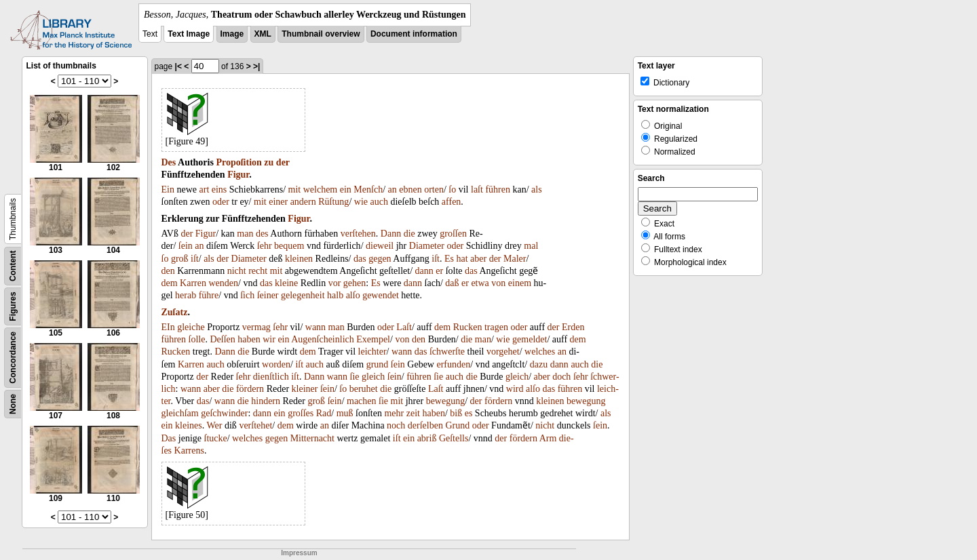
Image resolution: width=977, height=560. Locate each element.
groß (180, 259)
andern (303, 202)
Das (169, 438)
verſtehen (358, 234)
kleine (286, 283)
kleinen (299, 259)
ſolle (197, 339)
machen (362, 401)
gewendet (381, 295)
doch (561, 377)
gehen (355, 283)
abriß (427, 438)
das (360, 259)
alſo (353, 295)
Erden (573, 327)
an (392, 189)
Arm (548, 438)
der (283, 162)
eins (219, 189)
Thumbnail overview (321, 34)
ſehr (265, 246)
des (262, 234)
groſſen (453, 234)
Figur (238, 175)
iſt (195, 259)
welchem (321, 189)
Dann (391, 234)
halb (335, 295)
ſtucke (216, 438)
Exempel (373, 339)
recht (258, 271)
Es (449, 259)
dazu (539, 364)
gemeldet (530, 339)
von (498, 283)
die (409, 234)
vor (335, 283)
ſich (247, 295)
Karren (193, 283)
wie (361, 202)
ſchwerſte (447, 352)
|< (178, 66)
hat (462, 259)
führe (209, 295)
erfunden (453, 364)
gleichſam (180, 413)
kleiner (305, 389)
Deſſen (222, 339)
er (439, 271)
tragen (496, 327)
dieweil (380, 246)
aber (478, 259)
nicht (237, 271)
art (205, 189)
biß (456, 413)
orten (434, 189)
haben (249, 339)
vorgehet (503, 352)
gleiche (191, 327)
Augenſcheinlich (323, 339)
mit (295, 189)
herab (186, 295)
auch (379, 202)
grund (378, 364)
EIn (168, 327)
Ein (168, 189)
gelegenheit (303, 295)
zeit (413, 413)
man (245, 234)
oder (221, 202)
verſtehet (255, 425)
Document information (414, 34)
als (537, 189)
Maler (515, 259)
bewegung (446, 401)
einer (278, 202)
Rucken (468, 327)
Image (232, 34)
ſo (452, 189)
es (469, 413)
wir (269, 339)
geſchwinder (224, 413)
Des (169, 162)
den (168, 271)
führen (498, 189)
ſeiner (268, 295)
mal (531, 246)
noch (396, 425)
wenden (223, 283)
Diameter (427, 246)
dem (170, 283)
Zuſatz (175, 312)
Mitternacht (312, 438)
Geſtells (454, 438)
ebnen (410, 189)
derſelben (425, 425)
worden (276, 364)
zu (269, 162)
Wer (215, 425)
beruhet (364, 389)
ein (346, 189)
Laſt (404, 327)
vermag (256, 327)
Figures (13, 306)
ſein (186, 246)
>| (256, 66)
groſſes (301, 413)
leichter (372, 352)
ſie (355, 377)
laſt (477, 189)
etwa (480, 283)
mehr (394, 413)
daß (452, 283)
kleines (189, 425)
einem (520, 283)
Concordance (13, 358)
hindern (266, 401)
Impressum (299, 553)
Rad (324, 413)
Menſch (368, 189)
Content (13, 266)
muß (345, 413)
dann (424, 271)
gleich (373, 377)
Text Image (189, 34)
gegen (380, 259)
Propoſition (238, 162)
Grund (457, 425)
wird (515, 389)
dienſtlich (271, 377)
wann (315, 327)
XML (263, 34)
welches (540, 352)
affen (452, 202)
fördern (250, 389)
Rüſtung (333, 202)
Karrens (189, 451)
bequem (289, 246)
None (13, 404)
